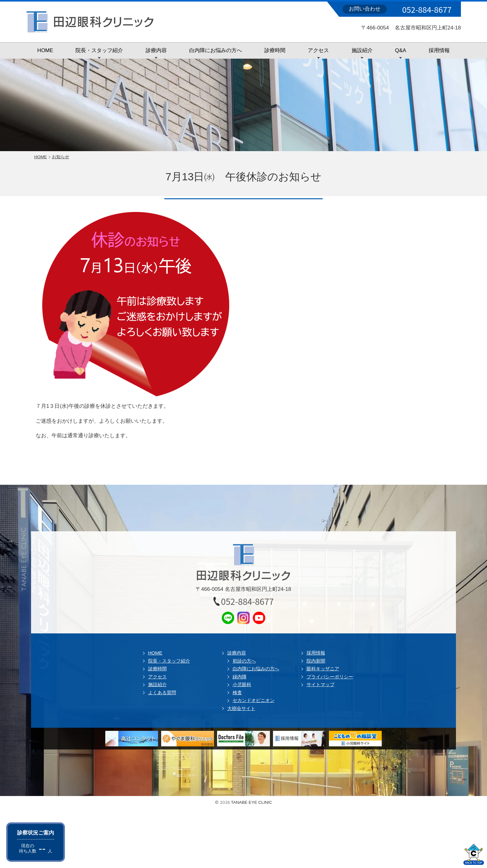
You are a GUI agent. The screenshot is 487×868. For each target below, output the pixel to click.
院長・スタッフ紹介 (99, 50)
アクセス (318, 50)
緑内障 (240, 677)
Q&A (401, 50)
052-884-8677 (427, 9)
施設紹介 (362, 50)
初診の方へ (244, 661)
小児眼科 (242, 684)
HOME (45, 50)
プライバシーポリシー (330, 677)
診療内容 (156, 50)
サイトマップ (321, 684)
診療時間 (275, 50)
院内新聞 (316, 661)
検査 (237, 693)
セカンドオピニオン (254, 700)
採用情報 (439, 50)
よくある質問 (162, 693)
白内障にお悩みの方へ (216, 50)
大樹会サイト (241, 708)
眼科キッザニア (323, 669)
